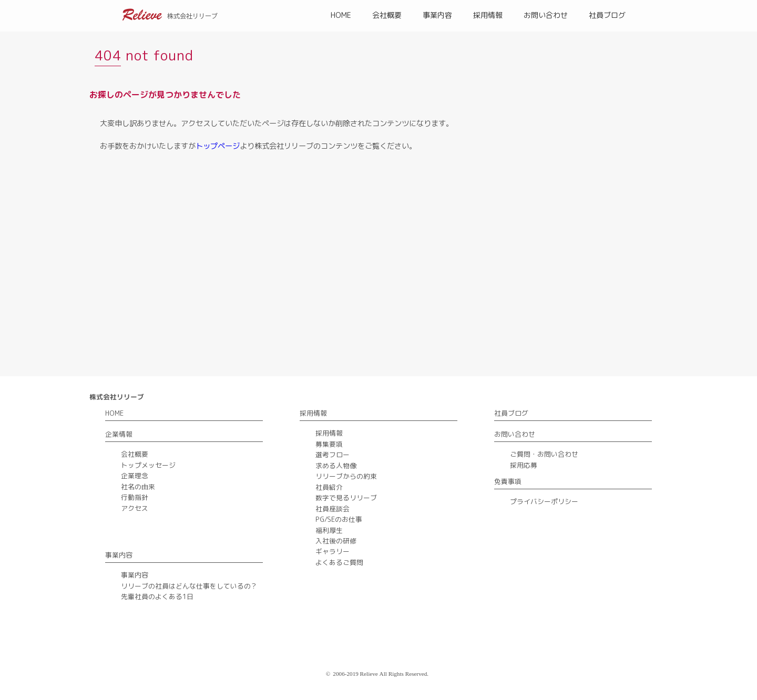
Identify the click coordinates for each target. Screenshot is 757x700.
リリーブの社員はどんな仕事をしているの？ (189, 586)
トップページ (218, 146)
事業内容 (437, 15)
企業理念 (135, 476)
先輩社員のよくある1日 (157, 596)
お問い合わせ (546, 15)
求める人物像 (336, 466)
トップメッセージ (148, 465)
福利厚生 (329, 530)
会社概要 (387, 15)
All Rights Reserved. (404, 674)
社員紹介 (329, 487)
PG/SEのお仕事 (339, 519)
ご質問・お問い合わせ (544, 454)
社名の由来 (138, 487)
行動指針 (135, 497)
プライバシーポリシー (544, 501)
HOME (341, 15)
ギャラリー (333, 551)
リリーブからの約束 (346, 476)
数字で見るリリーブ (346, 498)
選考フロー (333, 455)
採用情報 (488, 15)
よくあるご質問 (339, 562)
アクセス (135, 508)
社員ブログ (607, 15)
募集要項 (329, 444)
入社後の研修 (336, 541)
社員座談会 (333, 509)
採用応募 (524, 465)
